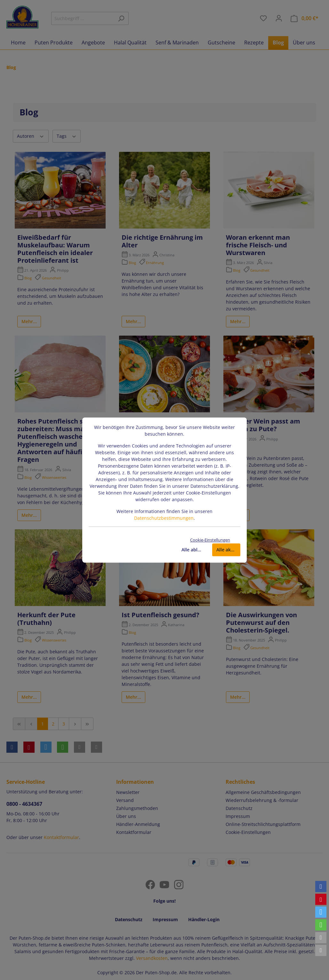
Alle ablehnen (194, 550)
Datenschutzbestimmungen (164, 518)
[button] (321, 887)
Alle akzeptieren (229, 550)
